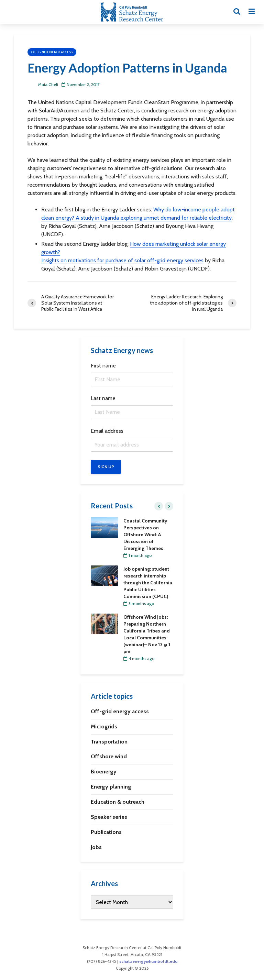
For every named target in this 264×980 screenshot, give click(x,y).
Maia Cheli (43, 84)
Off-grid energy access (52, 52)
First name (103, 366)
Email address (107, 431)
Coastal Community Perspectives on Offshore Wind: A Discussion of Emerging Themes (145, 535)
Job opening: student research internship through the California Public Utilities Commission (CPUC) (148, 583)
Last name (103, 398)
